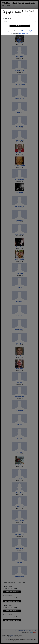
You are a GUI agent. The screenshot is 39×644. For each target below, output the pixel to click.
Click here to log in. (27, 31)
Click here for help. (23, 33)
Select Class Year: (8, 19)
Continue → (19, 26)
